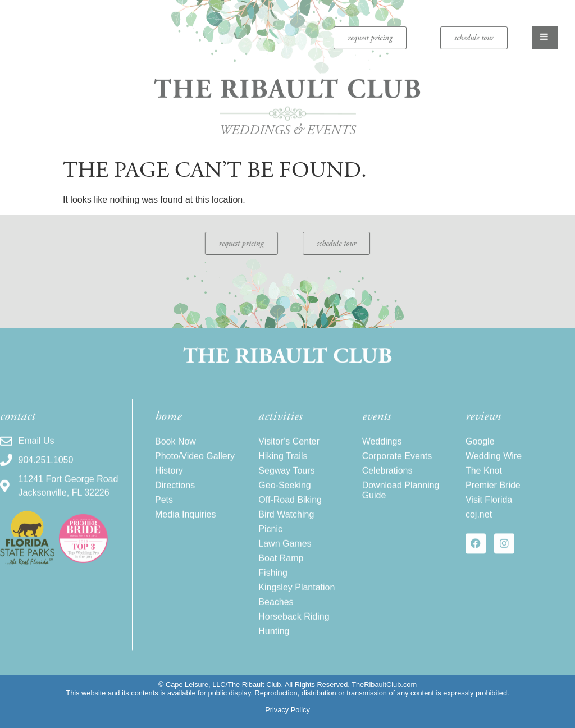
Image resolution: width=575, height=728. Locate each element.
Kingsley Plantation (296, 600)
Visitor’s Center (289, 454)
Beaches (276, 614)
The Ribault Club (288, 84)
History (169, 483)
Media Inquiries (186, 527)
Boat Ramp (281, 571)
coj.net (479, 527)
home (168, 429)
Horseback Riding (294, 629)
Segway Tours (286, 483)
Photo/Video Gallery (195, 468)
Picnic (270, 541)
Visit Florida (489, 512)
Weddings (382, 454)
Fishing (273, 585)
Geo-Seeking (284, 498)
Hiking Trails (283, 468)
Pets (164, 512)
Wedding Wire (494, 468)
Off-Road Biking (290, 512)
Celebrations (387, 483)
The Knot (484, 483)
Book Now (175, 454)
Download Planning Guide (401, 503)
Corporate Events (397, 468)
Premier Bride (493, 498)
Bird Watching (286, 527)
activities (280, 429)
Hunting (274, 644)
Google (480, 454)
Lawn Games (285, 556)
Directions (175, 498)
